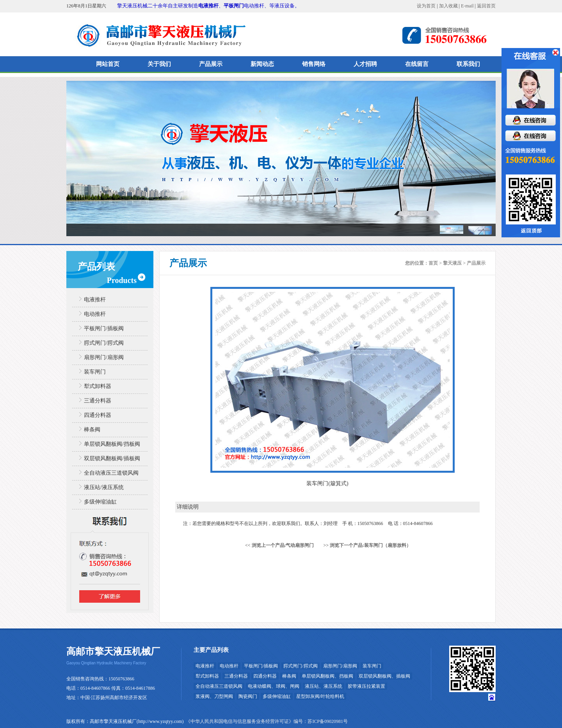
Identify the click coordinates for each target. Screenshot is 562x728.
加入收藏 (448, 6)
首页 (433, 263)
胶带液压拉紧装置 (366, 686)
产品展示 (211, 64)
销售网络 (314, 64)
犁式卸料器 (98, 386)
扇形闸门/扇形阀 (104, 357)
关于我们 (159, 64)
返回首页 (486, 6)
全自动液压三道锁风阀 (111, 473)
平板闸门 (234, 6)
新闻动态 (262, 64)
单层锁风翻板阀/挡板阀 (112, 444)
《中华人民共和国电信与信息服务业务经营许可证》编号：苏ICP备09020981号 (267, 721)
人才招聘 (365, 64)
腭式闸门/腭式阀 (104, 343)
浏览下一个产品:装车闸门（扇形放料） (370, 545)
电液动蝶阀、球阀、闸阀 (274, 686)
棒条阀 (92, 430)
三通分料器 (98, 401)
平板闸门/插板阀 (104, 328)
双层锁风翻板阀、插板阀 (384, 676)
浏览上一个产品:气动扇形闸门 (283, 545)
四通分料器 (98, 415)
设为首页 (426, 6)
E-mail (467, 6)
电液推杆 (208, 6)
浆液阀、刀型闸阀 (214, 696)
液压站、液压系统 (324, 686)
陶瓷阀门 (248, 696)
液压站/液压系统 (104, 487)
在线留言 (417, 64)
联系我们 (468, 64)
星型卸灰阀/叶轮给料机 (320, 696)
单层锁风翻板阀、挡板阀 (327, 676)
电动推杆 (95, 314)
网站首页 (108, 64)
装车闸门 (95, 372)
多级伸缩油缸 (100, 502)
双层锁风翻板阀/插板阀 (112, 458)
